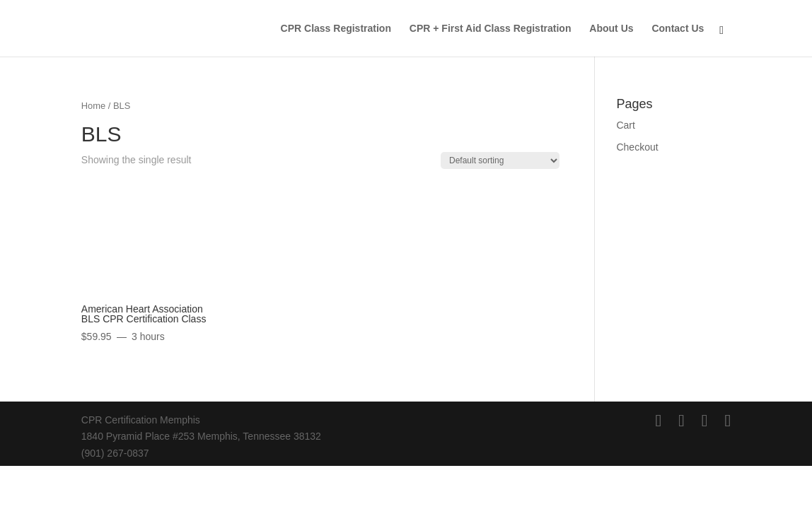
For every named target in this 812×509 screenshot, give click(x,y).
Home (93, 106)
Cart (625, 125)
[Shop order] (500, 160)
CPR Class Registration (336, 29)
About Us (611, 29)
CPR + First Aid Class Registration (491, 29)
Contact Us (678, 29)
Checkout (637, 147)
